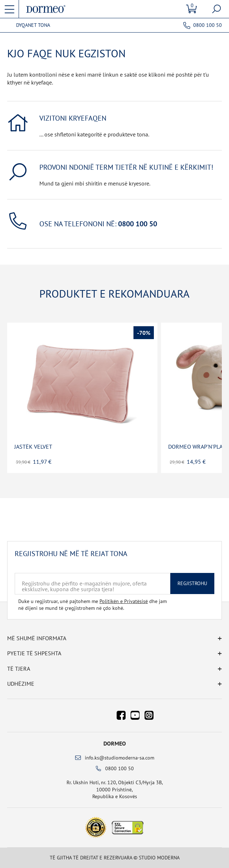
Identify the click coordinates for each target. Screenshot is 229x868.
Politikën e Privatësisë (124, 601)
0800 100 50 (208, 25)
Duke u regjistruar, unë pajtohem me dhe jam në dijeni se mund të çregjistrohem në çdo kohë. (92, 605)
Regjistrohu (192, 583)
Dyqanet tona (33, 25)
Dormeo (115, 743)
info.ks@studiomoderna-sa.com (120, 758)
